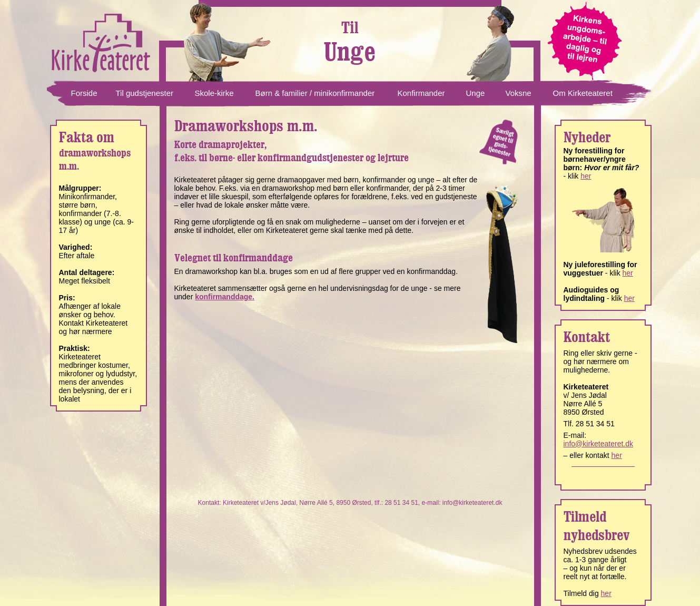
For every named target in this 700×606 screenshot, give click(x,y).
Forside (84, 93)
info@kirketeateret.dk (472, 503)
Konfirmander (421, 93)
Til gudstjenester (145, 93)
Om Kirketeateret (583, 93)
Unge (476, 93)
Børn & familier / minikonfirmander (315, 93)
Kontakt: (210, 503)
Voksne (519, 93)
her (586, 176)
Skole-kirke (214, 93)
